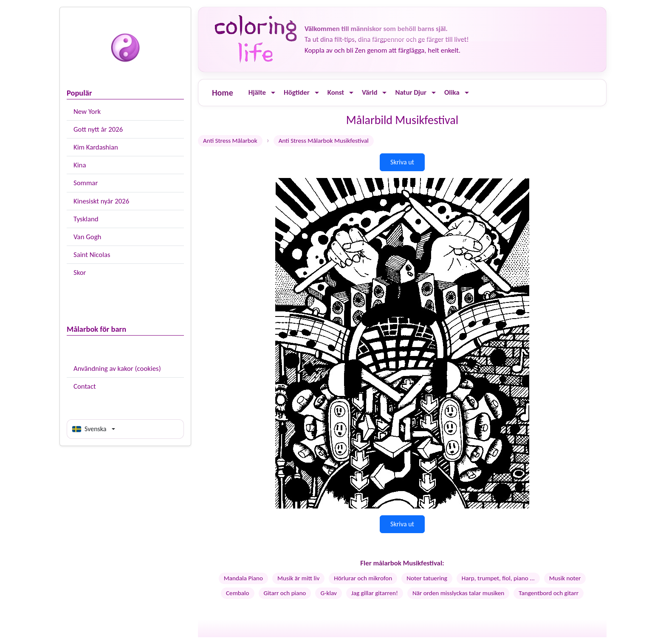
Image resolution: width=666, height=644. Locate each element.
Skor (80, 273)
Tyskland (86, 219)
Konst (336, 92)
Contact (85, 386)
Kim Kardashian (96, 147)
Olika (452, 92)
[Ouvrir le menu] (273, 93)
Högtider (297, 92)
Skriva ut (402, 162)
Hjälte (257, 92)
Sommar (86, 183)
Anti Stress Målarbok (230, 141)
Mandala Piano (243, 578)
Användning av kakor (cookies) (117, 369)
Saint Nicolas (92, 255)
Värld (370, 92)
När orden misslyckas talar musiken (458, 593)
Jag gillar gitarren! (375, 593)
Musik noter (565, 578)
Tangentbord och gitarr (549, 593)
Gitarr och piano (285, 593)
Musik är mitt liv (298, 578)
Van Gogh (87, 237)
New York (87, 112)
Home (223, 93)
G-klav (329, 593)
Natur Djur (411, 92)
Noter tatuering (427, 578)
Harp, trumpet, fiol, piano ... (498, 578)
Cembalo (238, 593)
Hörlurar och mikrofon (363, 578)
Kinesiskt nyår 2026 (101, 201)
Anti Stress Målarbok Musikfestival (324, 141)
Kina (80, 165)
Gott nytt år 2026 (98, 129)
